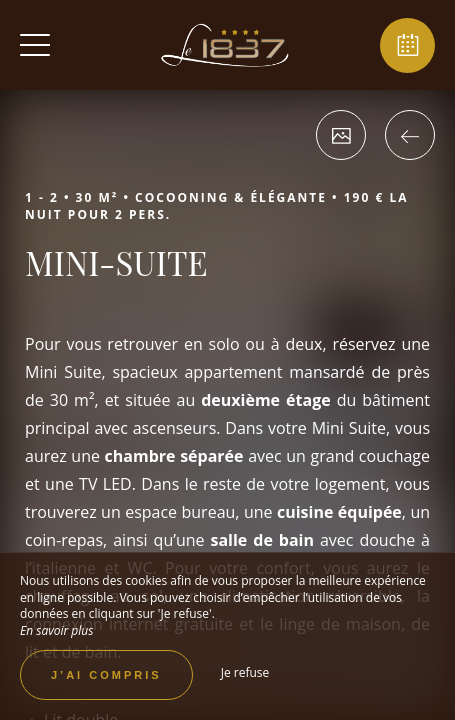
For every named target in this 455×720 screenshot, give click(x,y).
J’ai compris (106, 675)
